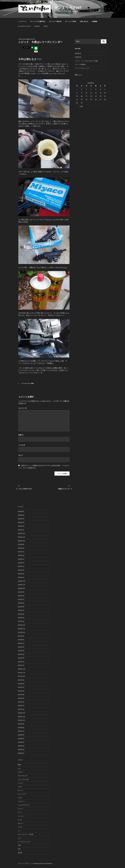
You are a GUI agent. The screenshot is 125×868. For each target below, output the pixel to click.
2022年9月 (21, 636)
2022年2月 (21, 662)
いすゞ (20, 768)
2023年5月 (21, 607)
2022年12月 (21, 625)
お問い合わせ (84, 21)
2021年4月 (21, 698)
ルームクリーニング (24, 26)
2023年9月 (21, 592)
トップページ (22, 21)
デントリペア (22, 794)
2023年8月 (21, 596)
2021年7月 (21, 687)
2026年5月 (78, 57)
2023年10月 (21, 588)
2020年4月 (21, 742)
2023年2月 (21, 618)
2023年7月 (21, 599)
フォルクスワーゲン (24, 805)
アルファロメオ (23, 776)
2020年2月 (21, 750)
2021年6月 (21, 691)
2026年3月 (21, 523)
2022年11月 (21, 629)
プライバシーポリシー (25, 863)
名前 (21, 435)
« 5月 (81, 106)
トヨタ (20, 798)
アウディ (21, 772)
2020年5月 (21, 739)
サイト (21, 455)
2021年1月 (21, 709)
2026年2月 (21, 526)
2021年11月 (21, 673)
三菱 (19, 845)
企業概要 (95, 21)
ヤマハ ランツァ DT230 (25, 834)
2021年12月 (21, 669)
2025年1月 (21, 566)
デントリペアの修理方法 (38, 21)
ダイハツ (21, 790)
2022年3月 (21, 658)
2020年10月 (21, 720)
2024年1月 (21, 577)
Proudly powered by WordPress (43, 863)
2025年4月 (21, 559)
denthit (33, 39)
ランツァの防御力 (80, 64)
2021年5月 (21, 695)
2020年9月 (21, 724)
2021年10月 (21, 676)
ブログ (46, 26)
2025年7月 (21, 552)
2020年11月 (21, 717)
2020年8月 (21, 728)
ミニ (19, 831)
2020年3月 (21, 746)
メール (22, 445)
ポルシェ (21, 823)
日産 (19, 849)
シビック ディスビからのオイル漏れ (87, 61)
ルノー (20, 838)
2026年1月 (21, 530)
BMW (19, 765)
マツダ (20, 827)
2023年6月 (21, 603)
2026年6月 (78, 53)
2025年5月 (21, 555)
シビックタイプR (25, 383)
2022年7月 (21, 643)
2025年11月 (21, 537)
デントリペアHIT (68, 8)
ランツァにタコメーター (82, 68)
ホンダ (20, 820)
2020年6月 (21, 735)
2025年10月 (21, 541)
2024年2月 (21, 574)
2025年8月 (21, 548)
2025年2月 (21, 563)
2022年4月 (21, 654)
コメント (22, 408)
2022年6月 (21, 647)
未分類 (32, 383)
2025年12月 (21, 533)
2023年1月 (21, 621)
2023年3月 (21, 614)
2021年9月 (21, 680)
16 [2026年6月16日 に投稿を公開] (82, 96)
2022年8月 (21, 640)
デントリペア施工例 (55, 21)
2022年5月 (21, 651)
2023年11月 (21, 585)
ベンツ (20, 812)
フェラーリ (21, 801)
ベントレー (21, 816)
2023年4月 (21, 610)
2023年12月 (21, 581)
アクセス (37, 26)
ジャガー (21, 783)
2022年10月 (21, 632)
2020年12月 (21, 713)
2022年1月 (21, 665)
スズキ (20, 787)
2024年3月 (21, 570)
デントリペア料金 (71, 21)
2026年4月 (21, 519)
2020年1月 (21, 753)
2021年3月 (21, 702)
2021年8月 (21, 684)
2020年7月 (21, 731)
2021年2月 (21, 706)
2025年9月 (21, 544)
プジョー (21, 809)
